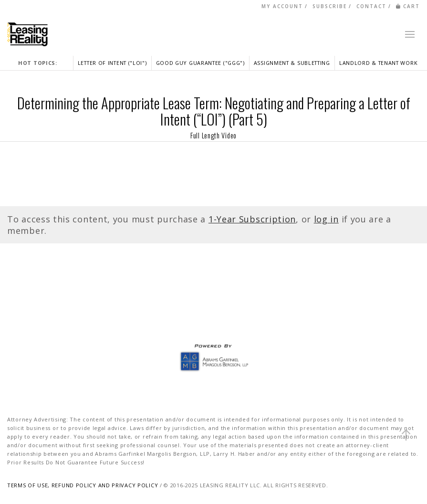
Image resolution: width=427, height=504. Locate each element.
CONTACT (371, 6)
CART (408, 6)
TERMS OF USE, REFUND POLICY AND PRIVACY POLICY (83, 485)
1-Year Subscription (252, 219)
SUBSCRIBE (330, 6)
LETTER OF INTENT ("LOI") (112, 63)
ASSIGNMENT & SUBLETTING (292, 63)
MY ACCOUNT (282, 6)
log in (326, 219)
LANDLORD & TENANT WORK (378, 63)
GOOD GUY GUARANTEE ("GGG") (200, 63)
